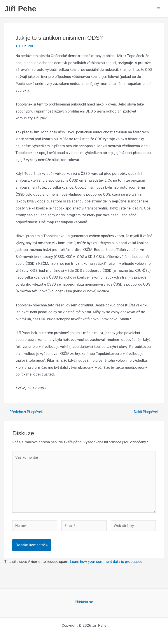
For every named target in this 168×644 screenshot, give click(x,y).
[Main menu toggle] (159, 9)
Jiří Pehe (20, 9)
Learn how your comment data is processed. (107, 562)
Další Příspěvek (149, 412)
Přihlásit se (84, 602)
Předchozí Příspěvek (24, 412)
